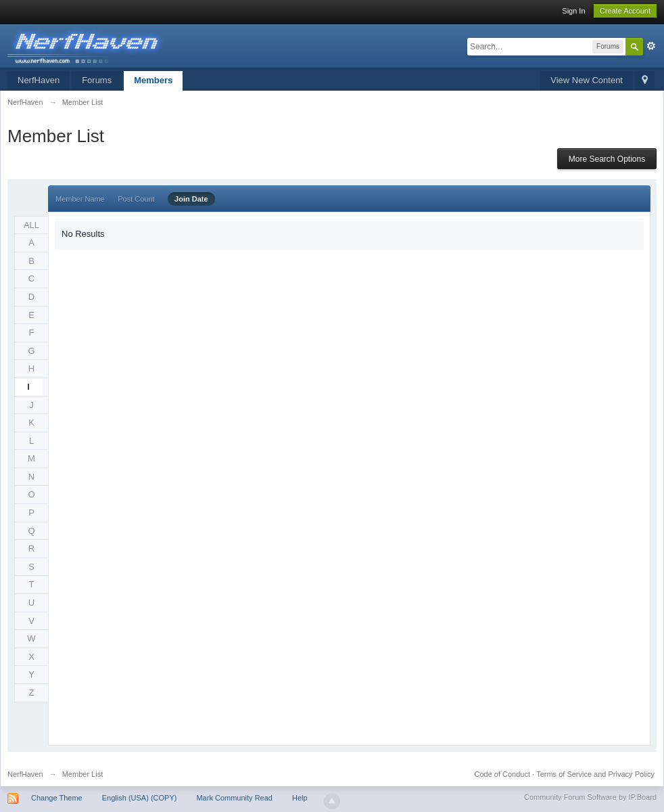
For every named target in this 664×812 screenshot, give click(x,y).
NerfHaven (39, 80)
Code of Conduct (502, 774)
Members (153, 80)
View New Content (587, 80)
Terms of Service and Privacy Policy (595, 774)
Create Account (625, 11)
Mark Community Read (234, 798)
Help (300, 798)
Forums (97, 80)
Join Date (191, 199)
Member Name (80, 199)
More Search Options (607, 159)
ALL (31, 225)
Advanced (651, 46)
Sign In (573, 11)
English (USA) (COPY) (140, 798)
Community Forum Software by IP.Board (590, 797)
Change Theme (57, 798)
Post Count (136, 199)
